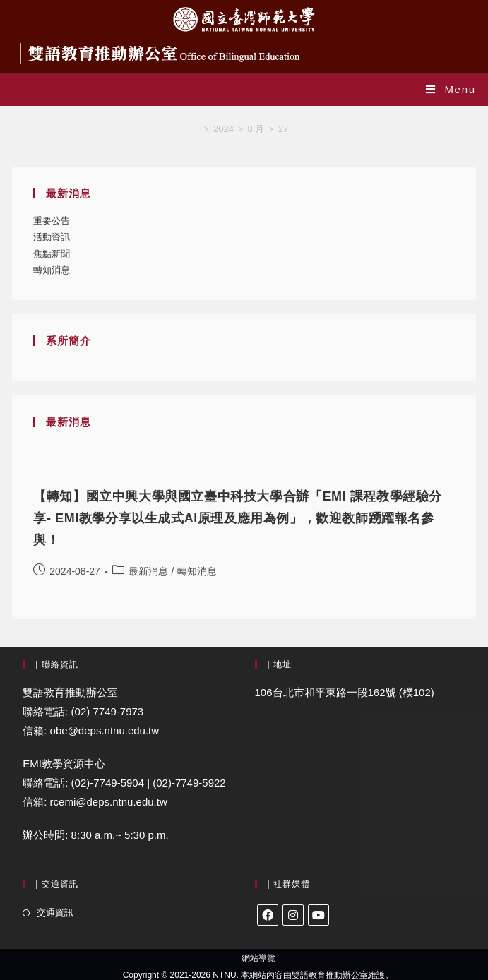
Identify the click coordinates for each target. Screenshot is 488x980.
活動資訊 (52, 237)
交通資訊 (55, 913)
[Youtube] (319, 915)
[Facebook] (268, 915)
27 (283, 129)
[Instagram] (293, 915)
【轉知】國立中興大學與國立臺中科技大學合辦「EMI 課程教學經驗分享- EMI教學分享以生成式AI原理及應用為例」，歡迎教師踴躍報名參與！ (238, 518)
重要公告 (52, 221)
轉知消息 (52, 270)
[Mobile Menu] (451, 89)
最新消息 (148, 571)
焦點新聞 (52, 254)
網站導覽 (258, 958)
